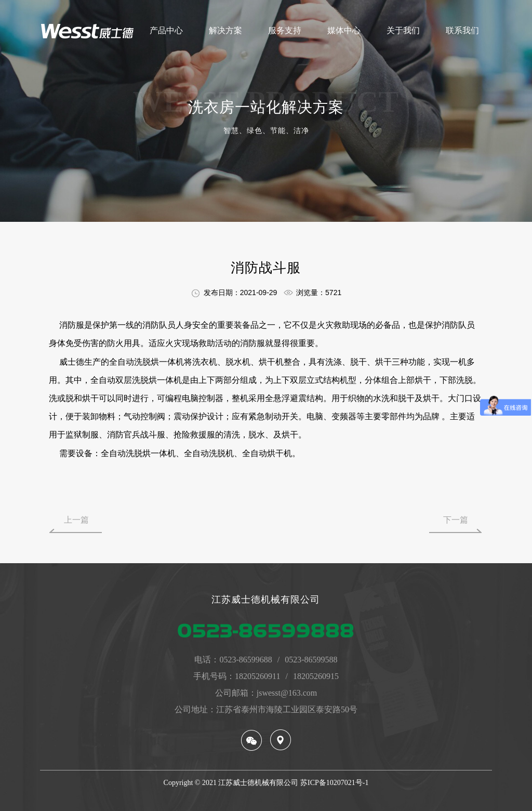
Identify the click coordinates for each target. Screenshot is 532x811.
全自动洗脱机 (209, 453)
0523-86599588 (311, 660)
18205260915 (316, 676)
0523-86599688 (245, 660)
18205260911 (257, 676)
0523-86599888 (266, 630)
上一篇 (76, 520)
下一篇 (456, 520)
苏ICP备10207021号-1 (334, 783)
